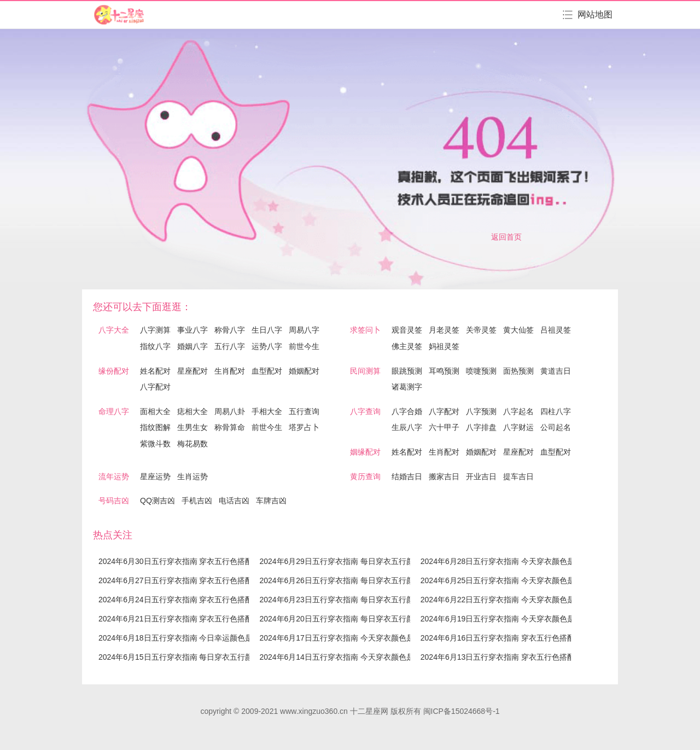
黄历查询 (365, 476)
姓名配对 (155, 371)
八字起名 (518, 411)
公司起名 (556, 427)
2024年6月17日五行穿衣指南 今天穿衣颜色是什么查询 (352, 638)
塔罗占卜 (304, 427)
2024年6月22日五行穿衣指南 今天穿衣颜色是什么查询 (513, 600)
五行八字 (230, 346)
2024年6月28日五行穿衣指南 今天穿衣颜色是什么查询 (513, 561)
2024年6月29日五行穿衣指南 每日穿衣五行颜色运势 (348, 561)
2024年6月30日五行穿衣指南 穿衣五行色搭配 (176, 561)
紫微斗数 (155, 444)
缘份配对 (114, 371)
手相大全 (267, 411)
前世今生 (304, 346)
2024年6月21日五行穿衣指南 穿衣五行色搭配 (176, 619)
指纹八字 (155, 346)
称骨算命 (230, 427)
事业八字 (192, 330)
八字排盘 (481, 427)
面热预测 (518, 371)
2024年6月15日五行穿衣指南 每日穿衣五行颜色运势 (187, 657)
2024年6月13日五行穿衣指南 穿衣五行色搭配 (498, 657)
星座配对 (192, 371)
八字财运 (518, 427)
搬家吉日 (444, 476)
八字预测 (481, 411)
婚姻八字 (192, 346)
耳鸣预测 (444, 371)
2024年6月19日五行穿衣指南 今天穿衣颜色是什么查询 (513, 619)
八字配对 (155, 387)
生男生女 (192, 427)
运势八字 (267, 346)
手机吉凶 (197, 501)
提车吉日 (518, 476)
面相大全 (155, 411)
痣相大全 (192, 411)
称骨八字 (230, 330)
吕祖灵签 (556, 330)
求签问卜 (365, 330)
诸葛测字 (407, 387)
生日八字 (267, 330)
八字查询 (365, 411)
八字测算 (155, 330)
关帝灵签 (481, 330)
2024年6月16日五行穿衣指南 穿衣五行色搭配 (498, 638)
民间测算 (365, 371)
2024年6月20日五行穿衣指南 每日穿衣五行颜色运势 (348, 619)
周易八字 (304, 330)
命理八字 (114, 411)
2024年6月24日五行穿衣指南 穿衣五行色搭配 (176, 600)
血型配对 (267, 371)
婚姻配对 (304, 371)
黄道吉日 (556, 371)
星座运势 (155, 476)
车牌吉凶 (271, 501)
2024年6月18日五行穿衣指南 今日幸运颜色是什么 (183, 638)
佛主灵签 (407, 346)
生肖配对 (230, 371)
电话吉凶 (234, 501)
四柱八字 (556, 411)
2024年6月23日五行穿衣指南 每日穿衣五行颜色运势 (348, 600)
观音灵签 (407, 330)
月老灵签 (444, 330)
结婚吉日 (407, 476)
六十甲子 (444, 427)
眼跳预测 (407, 371)
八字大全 (114, 330)
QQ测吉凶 (157, 501)
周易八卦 (230, 411)
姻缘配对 (365, 452)
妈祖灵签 (444, 346)
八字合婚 (407, 411)
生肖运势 (192, 476)
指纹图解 (155, 427)
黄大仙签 (518, 330)
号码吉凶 (114, 501)
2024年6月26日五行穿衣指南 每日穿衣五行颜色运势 (348, 580)
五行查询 (304, 411)
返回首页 (506, 237)
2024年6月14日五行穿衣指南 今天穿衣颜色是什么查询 (352, 657)
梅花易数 (192, 444)
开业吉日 (481, 476)
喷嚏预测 (481, 371)
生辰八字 (407, 427)
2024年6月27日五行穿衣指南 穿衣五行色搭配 (176, 580)
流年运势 (114, 476)
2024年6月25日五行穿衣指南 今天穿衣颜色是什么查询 (513, 580)
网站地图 (595, 14)
